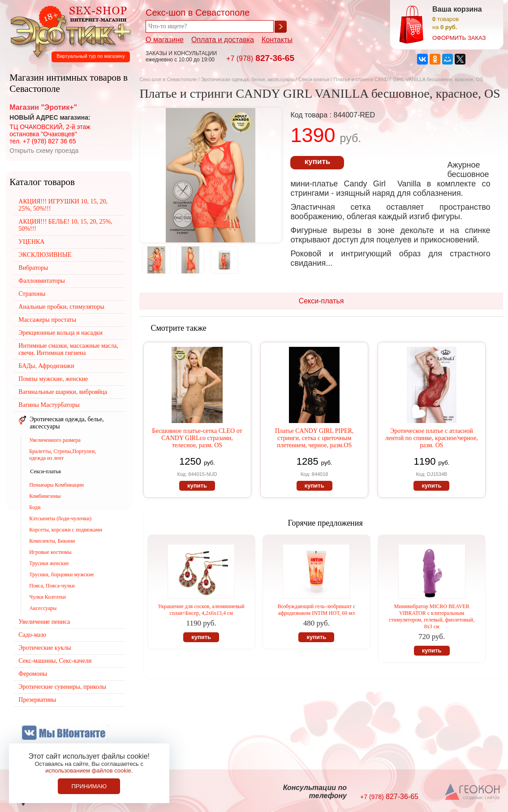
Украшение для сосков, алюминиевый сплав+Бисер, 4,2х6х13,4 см (201, 610)
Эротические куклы (45, 648)
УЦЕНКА (31, 242)
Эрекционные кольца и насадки (60, 333)
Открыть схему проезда (44, 151)
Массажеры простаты (47, 320)
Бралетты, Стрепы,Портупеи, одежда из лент (62, 455)
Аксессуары (43, 608)
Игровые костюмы (50, 552)
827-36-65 (260, 58)
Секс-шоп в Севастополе (168, 79)
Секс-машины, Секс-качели (55, 661)
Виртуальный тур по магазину (90, 56)
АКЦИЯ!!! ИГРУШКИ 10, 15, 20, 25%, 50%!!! (63, 205)
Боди (35, 507)
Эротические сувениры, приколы (62, 687)
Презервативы (37, 700)
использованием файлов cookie (88, 771)
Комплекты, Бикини (52, 541)
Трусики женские (49, 563)
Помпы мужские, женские (53, 379)
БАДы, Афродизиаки (46, 366)
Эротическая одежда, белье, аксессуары (248, 79)
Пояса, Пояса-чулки (52, 586)
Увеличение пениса (44, 622)
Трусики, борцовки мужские (62, 574)
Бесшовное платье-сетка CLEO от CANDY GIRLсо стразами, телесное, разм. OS (197, 438)
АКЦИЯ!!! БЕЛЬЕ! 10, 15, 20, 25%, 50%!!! (65, 225)
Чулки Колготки (47, 597)
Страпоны (32, 294)
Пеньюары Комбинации (56, 485)
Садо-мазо (32, 635)
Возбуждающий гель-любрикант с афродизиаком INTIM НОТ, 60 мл (316, 610)
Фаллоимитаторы (42, 281)
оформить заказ (459, 38)
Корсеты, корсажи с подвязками (66, 530)
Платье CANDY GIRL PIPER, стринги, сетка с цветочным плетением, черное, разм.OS (314, 438)
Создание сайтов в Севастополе (473, 792)
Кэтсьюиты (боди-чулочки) (60, 518)
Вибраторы (33, 268)
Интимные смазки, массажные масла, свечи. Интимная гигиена (68, 349)
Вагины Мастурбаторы (49, 405)
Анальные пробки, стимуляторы (61, 307)
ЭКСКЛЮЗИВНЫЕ (45, 255)
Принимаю (89, 786)
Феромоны (33, 674)
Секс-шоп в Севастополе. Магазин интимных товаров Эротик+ (68, 30)
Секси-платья (314, 79)
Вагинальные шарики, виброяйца (63, 392)
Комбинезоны (45, 496)
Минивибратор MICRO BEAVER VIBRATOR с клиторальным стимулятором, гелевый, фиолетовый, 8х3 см (432, 616)
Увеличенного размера (55, 440)
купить (317, 162)
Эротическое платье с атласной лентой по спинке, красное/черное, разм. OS (432, 438)
